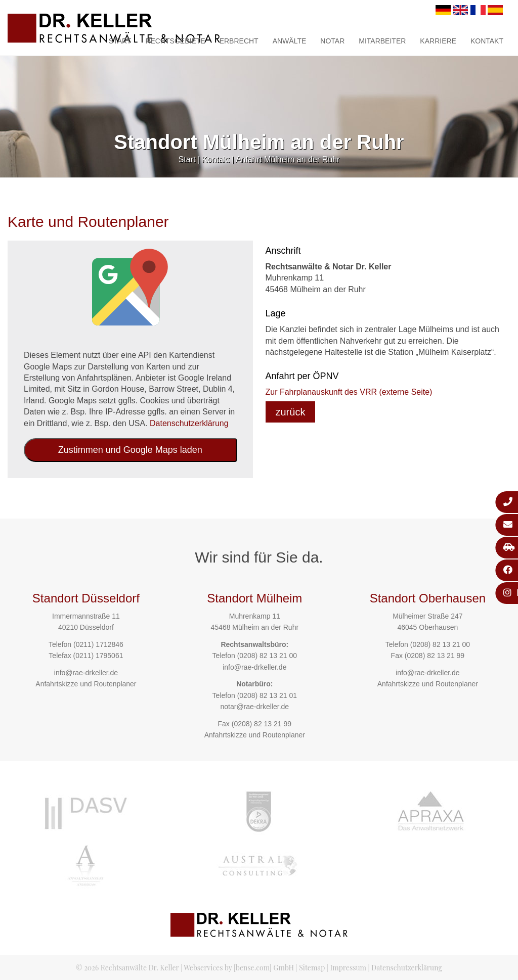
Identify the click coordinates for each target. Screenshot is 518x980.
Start (120, 41)
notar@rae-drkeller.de (254, 707)
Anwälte (290, 41)
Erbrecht (239, 41)
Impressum (348, 968)
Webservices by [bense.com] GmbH (239, 968)
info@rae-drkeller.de (86, 673)
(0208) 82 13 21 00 (267, 656)
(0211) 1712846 (98, 644)
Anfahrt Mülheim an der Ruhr (288, 159)
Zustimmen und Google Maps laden (130, 450)
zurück (291, 412)
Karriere (438, 41)
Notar (332, 41)
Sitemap (312, 968)
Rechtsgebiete (175, 41)
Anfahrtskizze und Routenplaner (86, 684)
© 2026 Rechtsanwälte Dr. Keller (127, 968)
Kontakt (487, 41)
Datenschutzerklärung (189, 423)
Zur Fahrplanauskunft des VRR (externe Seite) (349, 392)
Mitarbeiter (382, 41)
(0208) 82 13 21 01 (267, 695)
